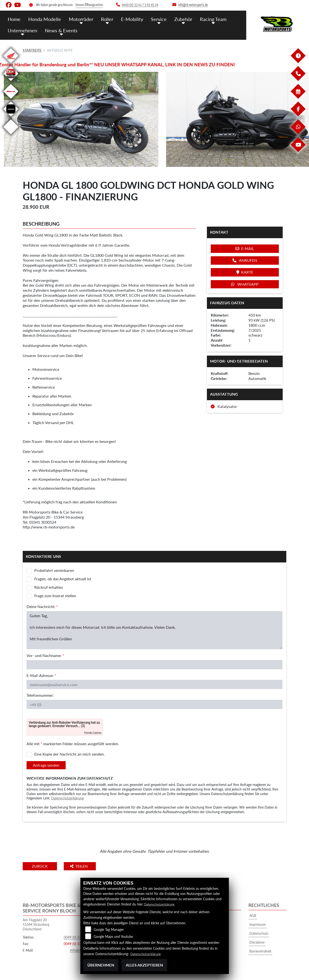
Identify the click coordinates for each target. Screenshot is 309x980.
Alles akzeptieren (144, 965)
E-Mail (245, 248)
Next (302, 120)
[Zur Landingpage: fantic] (11, 100)
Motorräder (79, 19)
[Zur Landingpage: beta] (11, 82)
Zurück (43, 866)
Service (154, 19)
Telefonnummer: (40, 695)
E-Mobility (128, 19)
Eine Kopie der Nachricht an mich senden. (70, 754)
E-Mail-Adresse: (41, 675)
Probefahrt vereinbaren (54, 570)
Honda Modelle (44, 19)
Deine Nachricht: (42, 606)
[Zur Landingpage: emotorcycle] (11, 135)
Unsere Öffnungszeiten (89, 5)
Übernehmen (101, 965)
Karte (245, 272)
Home (14, 19)
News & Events (60, 30)
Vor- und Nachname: (45, 655)
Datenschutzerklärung (67, 798)
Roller (104, 19)
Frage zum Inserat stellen (55, 596)
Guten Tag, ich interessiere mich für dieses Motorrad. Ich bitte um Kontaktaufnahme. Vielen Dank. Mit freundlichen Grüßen (154, 630)
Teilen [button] (85, 866)
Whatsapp (245, 284)
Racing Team (207, 19)
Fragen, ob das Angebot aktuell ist (63, 579)
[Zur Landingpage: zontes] (11, 117)
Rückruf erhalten (49, 587)
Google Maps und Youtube (113, 937)
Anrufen (245, 260)
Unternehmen (22, 30)
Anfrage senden (46, 765)
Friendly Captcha (93, 733)
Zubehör (178, 19)
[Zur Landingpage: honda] (11, 64)
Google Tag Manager (109, 930)
